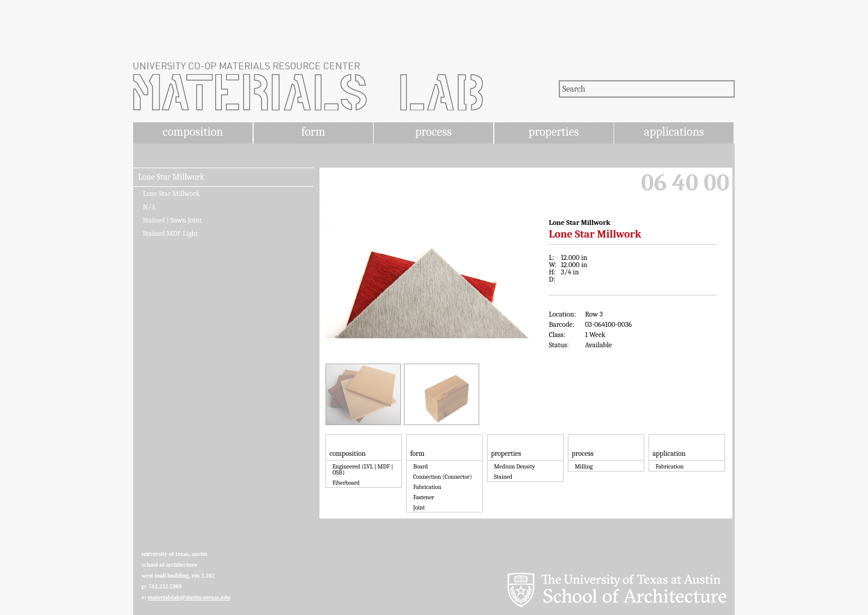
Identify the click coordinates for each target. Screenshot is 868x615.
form (313, 132)
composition (193, 132)
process (434, 132)
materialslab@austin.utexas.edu (189, 597)
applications (674, 132)
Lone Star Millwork (171, 177)
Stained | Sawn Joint (172, 220)
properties (554, 132)
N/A (149, 207)
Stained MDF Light (170, 233)
